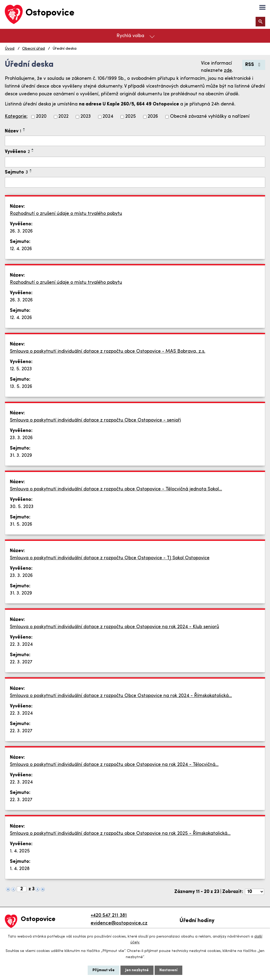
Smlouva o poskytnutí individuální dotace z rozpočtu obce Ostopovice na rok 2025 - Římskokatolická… (120, 834)
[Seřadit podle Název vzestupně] (24, 129)
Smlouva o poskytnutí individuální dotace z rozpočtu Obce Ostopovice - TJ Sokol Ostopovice (110, 558)
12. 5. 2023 (21, 369)
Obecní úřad (33, 49)
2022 (63, 117)
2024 (108, 117)
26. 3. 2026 (21, 231)
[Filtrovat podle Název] (135, 141)
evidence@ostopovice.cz (119, 923)
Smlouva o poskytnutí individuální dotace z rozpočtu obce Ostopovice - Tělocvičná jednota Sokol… (116, 489)
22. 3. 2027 (21, 662)
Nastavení (168, 970)
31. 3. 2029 (21, 456)
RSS (254, 65)
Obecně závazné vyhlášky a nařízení (210, 117)
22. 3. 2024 (21, 645)
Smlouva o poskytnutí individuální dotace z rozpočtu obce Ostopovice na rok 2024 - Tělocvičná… (114, 765)
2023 (86, 117)
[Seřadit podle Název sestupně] (24, 131)
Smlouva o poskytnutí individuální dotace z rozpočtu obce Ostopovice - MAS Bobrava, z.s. (108, 351)
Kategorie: (16, 117)
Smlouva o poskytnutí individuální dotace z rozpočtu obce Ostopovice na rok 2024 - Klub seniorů (114, 627)
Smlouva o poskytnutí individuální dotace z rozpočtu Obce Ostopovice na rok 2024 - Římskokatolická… (121, 696)
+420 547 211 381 (109, 916)
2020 (41, 117)
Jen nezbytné (137, 970)
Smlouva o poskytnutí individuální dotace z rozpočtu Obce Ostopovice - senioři (95, 420)
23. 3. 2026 (21, 438)
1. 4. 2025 (20, 851)
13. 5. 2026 (21, 387)
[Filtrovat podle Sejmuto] (135, 182)
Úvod (10, 49)
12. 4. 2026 (21, 249)
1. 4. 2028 (20, 869)
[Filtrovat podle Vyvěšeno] (135, 162)
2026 (153, 117)
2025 (131, 117)
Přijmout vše (104, 970)
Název (13, 131)
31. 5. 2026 (21, 524)
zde (228, 71)
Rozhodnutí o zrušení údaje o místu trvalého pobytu (66, 214)
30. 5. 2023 (22, 507)
